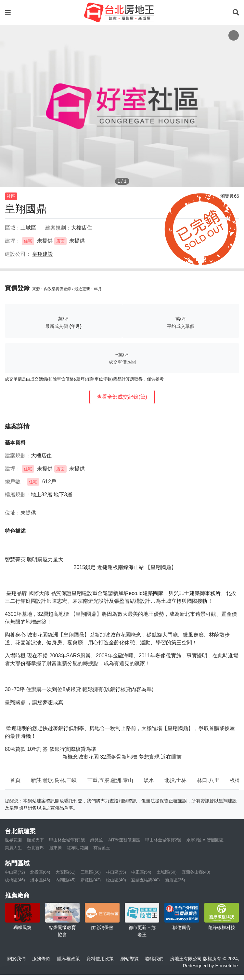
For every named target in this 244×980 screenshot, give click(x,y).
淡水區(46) (40, 880)
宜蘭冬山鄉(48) (196, 872)
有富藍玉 (102, 848)
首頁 (15, 780)
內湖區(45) (66, 880)
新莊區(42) (91, 880)
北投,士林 (175, 780)
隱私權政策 (69, 959)
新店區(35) (175, 880)
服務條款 (41, 959)
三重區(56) (91, 872)
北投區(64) (40, 872)
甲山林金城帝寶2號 (163, 840)
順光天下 (35, 840)
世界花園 (13, 840)
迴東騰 (55, 848)
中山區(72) (15, 872)
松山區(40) (116, 880)
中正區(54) (141, 872)
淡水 (149, 780)
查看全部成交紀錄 (122, 397)
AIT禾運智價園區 (124, 840)
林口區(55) (116, 872)
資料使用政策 (100, 959)
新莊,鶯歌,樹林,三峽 (54, 780)
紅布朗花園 (77, 848)
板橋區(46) (15, 880)
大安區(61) (66, 872)
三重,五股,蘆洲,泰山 (110, 780)
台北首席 (35, 848)
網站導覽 (130, 959)
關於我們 (17, 959)
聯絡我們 (154, 959)
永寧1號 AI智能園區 (205, 840)
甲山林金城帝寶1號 (67, 840)
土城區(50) (167, 872)
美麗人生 (13, 848)
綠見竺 (97, 840)
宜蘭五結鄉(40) (146, 880)
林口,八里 (208, 780)
